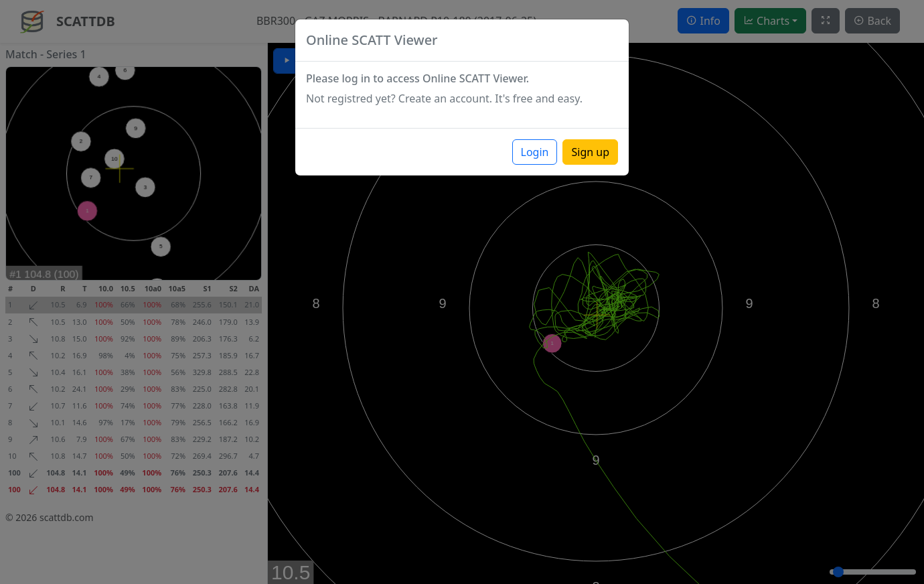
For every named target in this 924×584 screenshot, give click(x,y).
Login (535, 152)
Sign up (590, 152)
